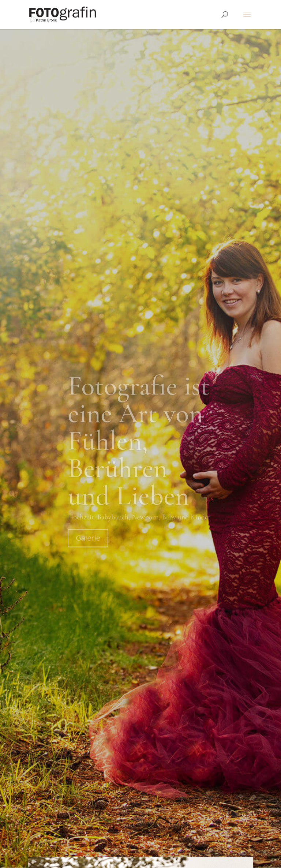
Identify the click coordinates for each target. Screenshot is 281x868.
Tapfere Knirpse (215, 845)
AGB (112, 845)
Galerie (88, 238)
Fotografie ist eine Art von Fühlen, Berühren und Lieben (139, 140)
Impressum (137, 845)
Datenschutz (173, 845)
